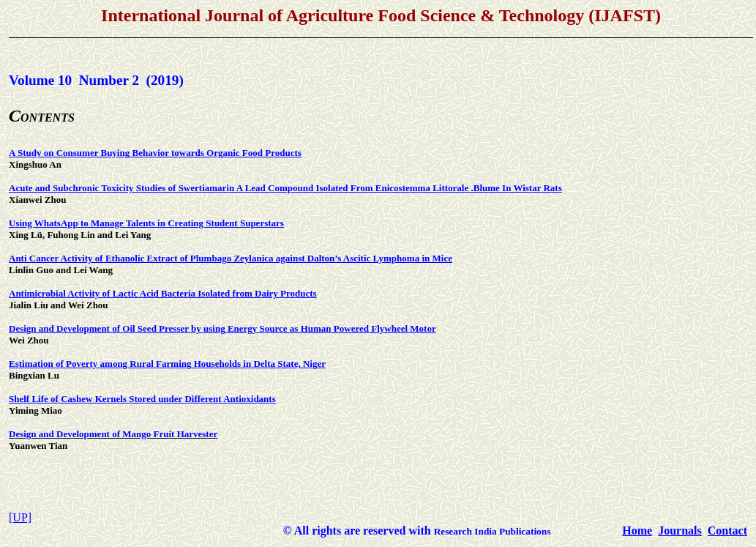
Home (637, 531)
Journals (680, 531)
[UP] (20, 517)
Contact (727, 531)
